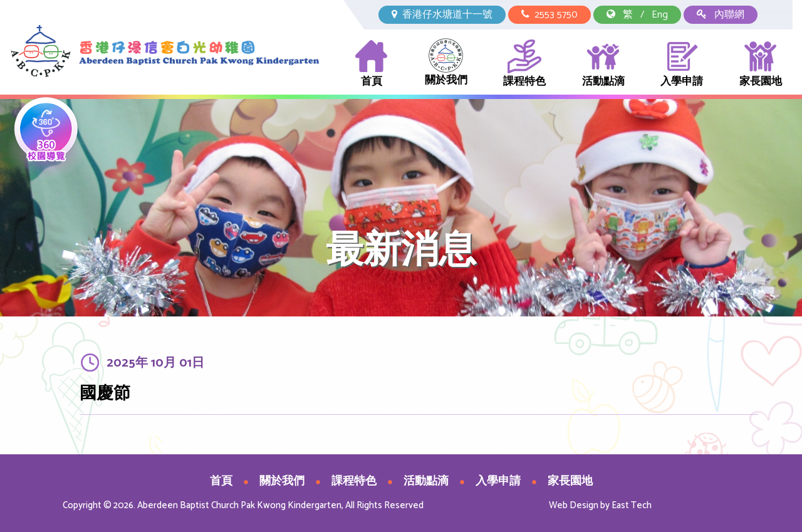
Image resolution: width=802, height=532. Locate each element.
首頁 (371, 64)
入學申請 (682, 64)
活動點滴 (603, 64)
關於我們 (446, 64)
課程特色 (524, 64)
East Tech (632, 505)
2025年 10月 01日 (155, 364)
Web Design (574, 505)
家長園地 (761, 64)
